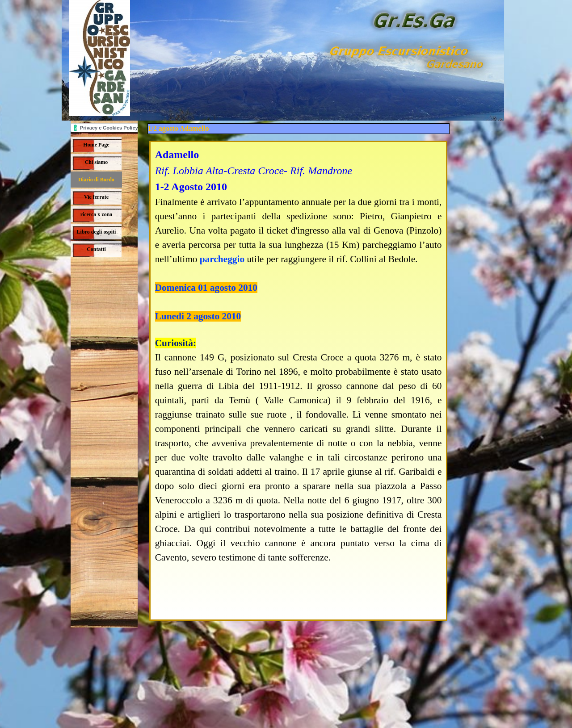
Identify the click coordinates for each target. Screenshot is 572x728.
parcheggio (222, 259)
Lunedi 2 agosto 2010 (198, 316)
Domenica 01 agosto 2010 (206, 288)
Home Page (96, 145)
